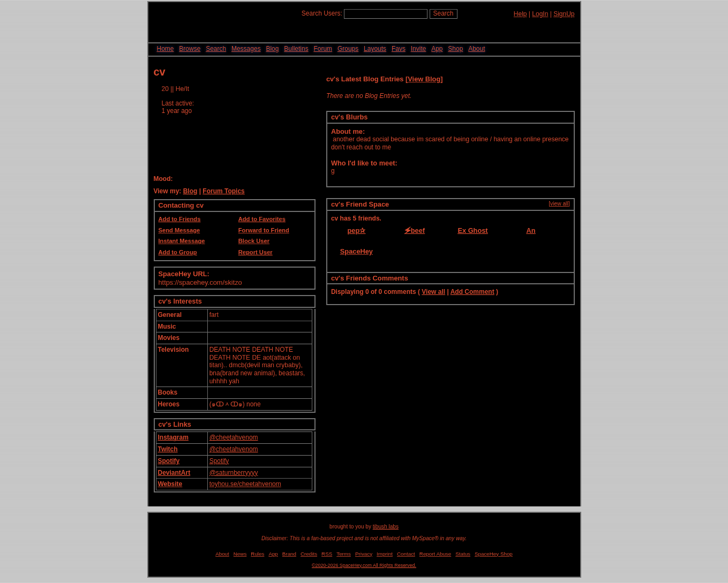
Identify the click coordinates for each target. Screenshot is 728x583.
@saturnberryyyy (234, 473)
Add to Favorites (262, 219)
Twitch (168, 449)
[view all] (559, 204)
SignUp (564, 14)
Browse (190, 49)
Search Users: (322, 13)
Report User (256, 252)
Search (444, 13)
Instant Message (182, 241)
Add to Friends (180, 219)
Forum (323, 49)
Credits (309, 554)
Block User (254, 241)
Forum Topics (223, 191)
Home (166, 49)
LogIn (540, 14)
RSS (327, 554)
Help (520, 14)
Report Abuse (435, 554)
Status (463, 554)
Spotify (169, 461)
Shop (455, 49)
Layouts (375, 49)
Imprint (385, 554)
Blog (272, 49)
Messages (246, 49)
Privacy (364, 554)
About (476, 49)
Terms (344, 554)
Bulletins (296, 49)
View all (433, 292)
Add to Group (178, 252)
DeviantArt (174, 473)
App (437, 49)
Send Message (179, 230)
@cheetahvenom (234, 437)
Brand (289, 554)
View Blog (424, 79)
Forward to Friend (264, 230)
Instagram (173, 437)
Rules (257, 554)
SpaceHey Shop (494, 554)
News (240, 554)
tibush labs (386, 527)
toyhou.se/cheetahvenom (245, 484)
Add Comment (472, 292)
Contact (406, 554)
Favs (399, 49)
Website (170, 484)
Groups (348, 49)
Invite (419, 49)
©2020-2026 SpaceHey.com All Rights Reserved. (364, 565)
